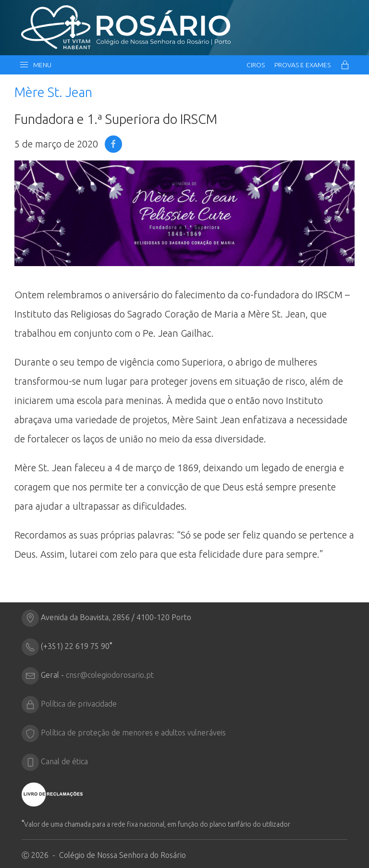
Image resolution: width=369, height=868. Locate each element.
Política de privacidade (79, 704)
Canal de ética (64, 761)
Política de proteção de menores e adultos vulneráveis (133, 733)
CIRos (256, 65)
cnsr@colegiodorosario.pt (110, 675)
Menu (35, 65)
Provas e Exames (302, 65)
